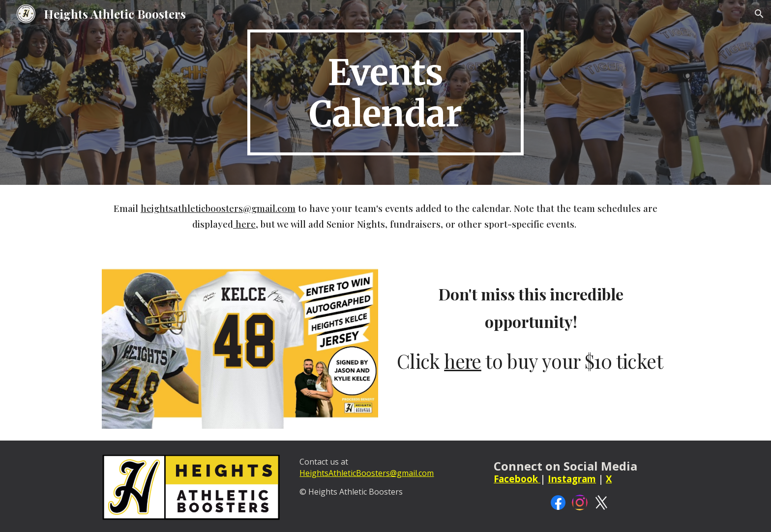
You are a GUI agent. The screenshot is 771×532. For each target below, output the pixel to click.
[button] (759, 14)
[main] (385, 92)
